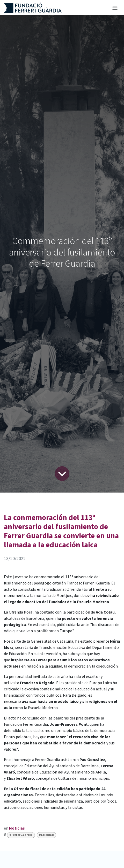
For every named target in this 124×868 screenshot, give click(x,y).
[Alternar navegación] (115, 8)
